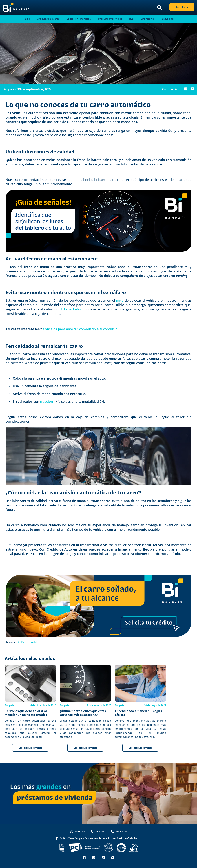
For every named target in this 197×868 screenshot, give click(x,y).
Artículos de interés (48, 19)
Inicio (27, 19)
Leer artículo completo (30, 748)
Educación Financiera (79, 19)
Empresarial (148, 19)
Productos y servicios (110, 19)
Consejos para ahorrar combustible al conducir (80, 329)
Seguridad (168, 19)
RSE (131, 19)
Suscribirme (182, 7)
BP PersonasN (27, 642)
